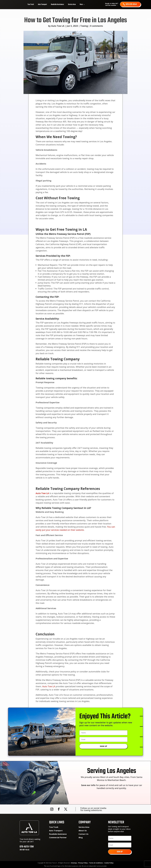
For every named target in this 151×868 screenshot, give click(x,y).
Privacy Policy (83, 863)
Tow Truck (31, 4)
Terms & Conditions (96, 863)
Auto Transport (42, 4)
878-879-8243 (131, 4)
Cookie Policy (109, 863)
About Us (83, 831)
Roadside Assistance (57, 4)
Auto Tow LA (58, 26)
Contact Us (83, 834)
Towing (84, 26)
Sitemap (74, 863)
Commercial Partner (58, 837)
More (81, 4)
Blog (81, 837)
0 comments (97, 26)
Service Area (72, 4)
